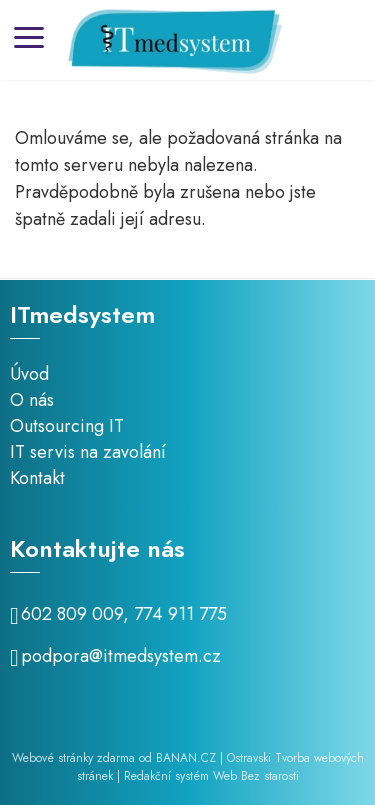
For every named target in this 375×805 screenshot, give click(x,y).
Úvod (29, 374)
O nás (32, 400)
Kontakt (37, 478)
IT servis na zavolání (88, 452)
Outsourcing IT (67, 426)
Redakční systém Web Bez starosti (211, 776)
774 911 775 (180, 614)
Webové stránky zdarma (73, 758)
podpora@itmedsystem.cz (121, 656)
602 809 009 (72, 614)
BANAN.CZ (186, 758)
